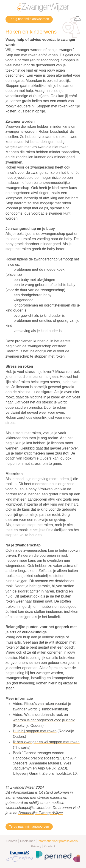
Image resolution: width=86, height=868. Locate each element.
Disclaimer (27, 841)
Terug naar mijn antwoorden (29, 19)
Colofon (12, 841)
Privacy (36, 846)
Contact (50, 846)
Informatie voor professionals (58, 841)
